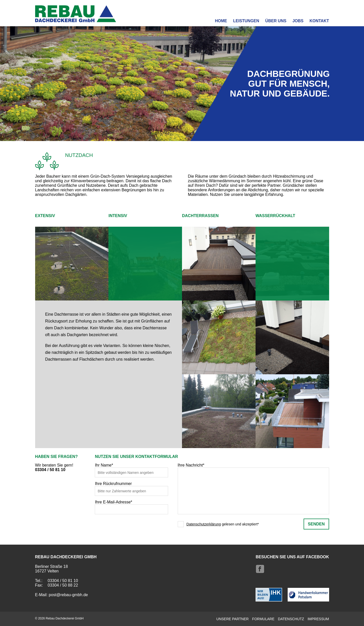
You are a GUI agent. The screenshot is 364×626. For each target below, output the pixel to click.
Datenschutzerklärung (204, 524)
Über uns (276, 21)
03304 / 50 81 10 (50, 470)
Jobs (298, 21)
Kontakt (319, 21)
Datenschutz (291, 619)
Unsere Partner (233, 619)
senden (316, 524)
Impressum (318, 619)
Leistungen (246, 21)
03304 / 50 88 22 (63, 585)
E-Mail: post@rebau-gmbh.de (62, 595)
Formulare (263, 619)
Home (221, 21)
